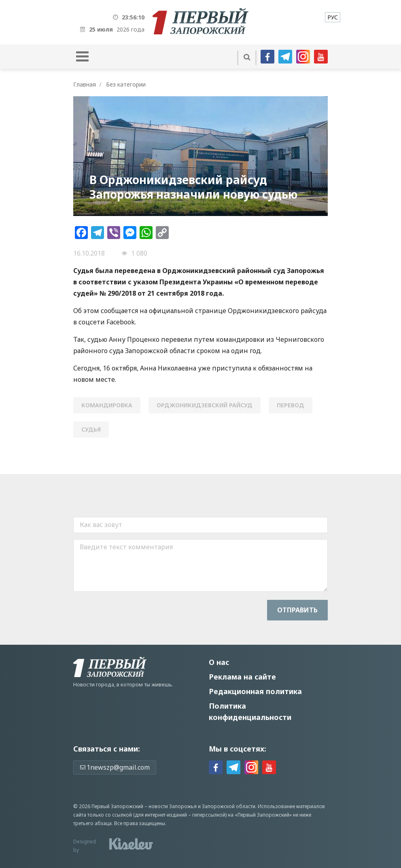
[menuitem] (333, 17)
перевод (291, 405)
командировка (107, 405)
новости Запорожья (173, 806)
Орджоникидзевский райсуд (205, 405)
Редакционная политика (255, 691)
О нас (219, 662)
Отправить (297, 610)
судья (91, 429)
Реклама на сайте (242, 677)
